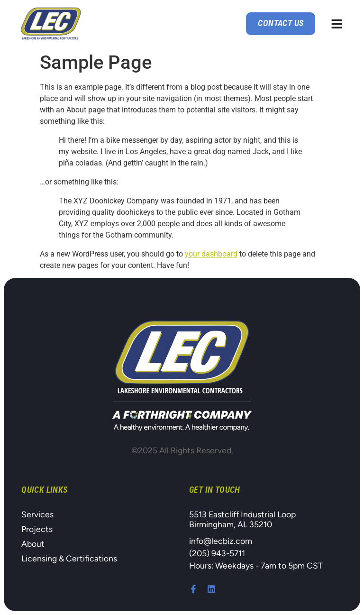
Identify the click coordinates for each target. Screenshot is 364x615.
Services (37, 514)
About (33, 544)
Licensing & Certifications (69, 558)
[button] (337, 24)
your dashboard (211, 254)
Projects (37, 529)
